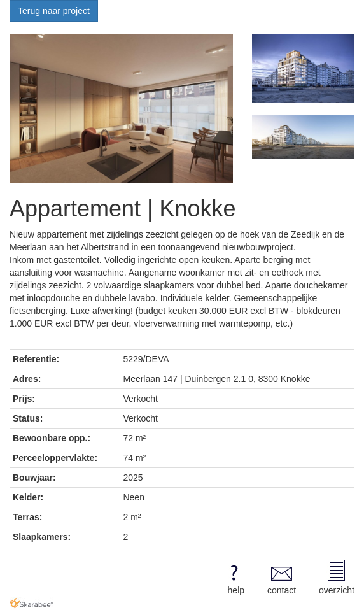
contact (282, 578)
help (234, 578)
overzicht (337, 578)
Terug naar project (54, 11)
